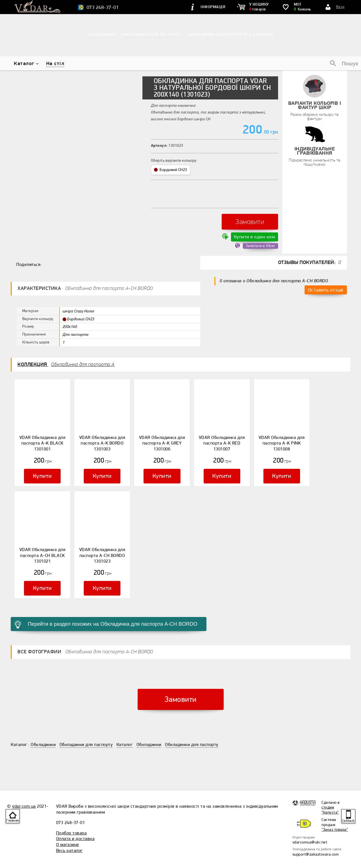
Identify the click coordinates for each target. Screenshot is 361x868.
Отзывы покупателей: (310, 258)
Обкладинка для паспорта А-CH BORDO (231, 35)
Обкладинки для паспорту (86, 730)
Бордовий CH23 (171, 170)
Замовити (250, 219)
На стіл (55, 64)
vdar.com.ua (24, 792)
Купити (42, 469)
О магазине (68, 830)
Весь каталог (69, 836)
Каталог (24, 64)
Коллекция (66, 360)
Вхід (340, 7)
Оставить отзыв (326, 284)
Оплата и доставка (75, 824)
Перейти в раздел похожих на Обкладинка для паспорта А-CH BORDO (102, 610)
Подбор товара (71, 818)
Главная (13, 821)
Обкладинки (43, 730)
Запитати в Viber (260, 241)
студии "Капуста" (330, 795)
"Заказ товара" (335, 815)
